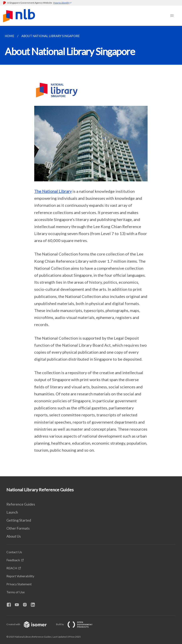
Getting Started (19, 520)
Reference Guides (21, 504)
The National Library (53, 191)
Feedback (13, 560)
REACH (12, 568)
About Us (14, 536)
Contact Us (14, 552)
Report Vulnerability (20, 576)
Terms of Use (16, 592)
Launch (12, 512)
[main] (91, 251)
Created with (30, 624)
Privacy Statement (19, 584)
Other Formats (18, 528)
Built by (77, 624)
